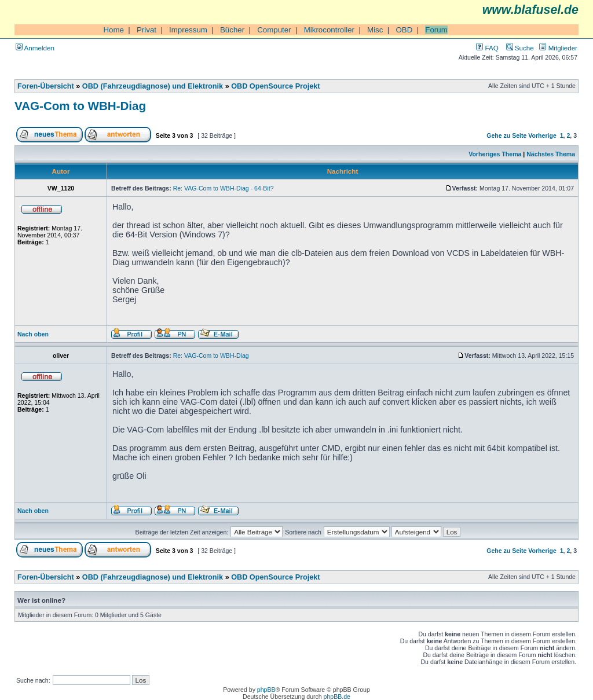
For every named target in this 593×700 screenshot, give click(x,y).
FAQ (487, 48)
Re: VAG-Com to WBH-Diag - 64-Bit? (224, 188)
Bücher (232, 30)
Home (114, 30)
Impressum (188, 30)
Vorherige (542, 135)
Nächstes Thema (551, 154)
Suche (520, 48)
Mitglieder (558, 48)
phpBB (266, 690)
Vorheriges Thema (495, 154)
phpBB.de (337, 697)
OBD (404, 30)
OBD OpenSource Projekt (275, 86)
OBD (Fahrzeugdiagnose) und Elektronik (153, 86)
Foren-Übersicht (46, 86)
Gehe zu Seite (506, 135)
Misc (375, 30)
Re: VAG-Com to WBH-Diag (211, 356)
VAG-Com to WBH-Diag (80, 106)
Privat (147, 30)
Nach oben (33, 334)
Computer (274, 30)
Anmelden (35, 48)
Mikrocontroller (329, 30)
